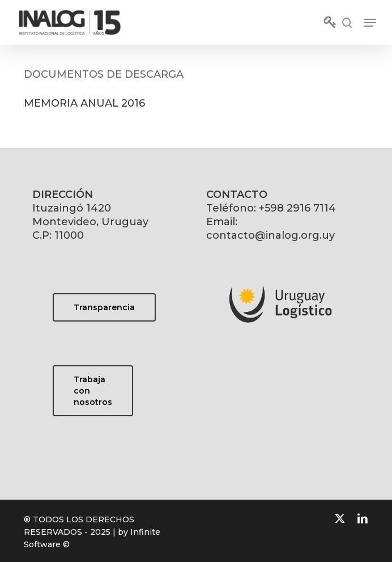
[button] (370, 23)
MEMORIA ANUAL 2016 (84, 103)
